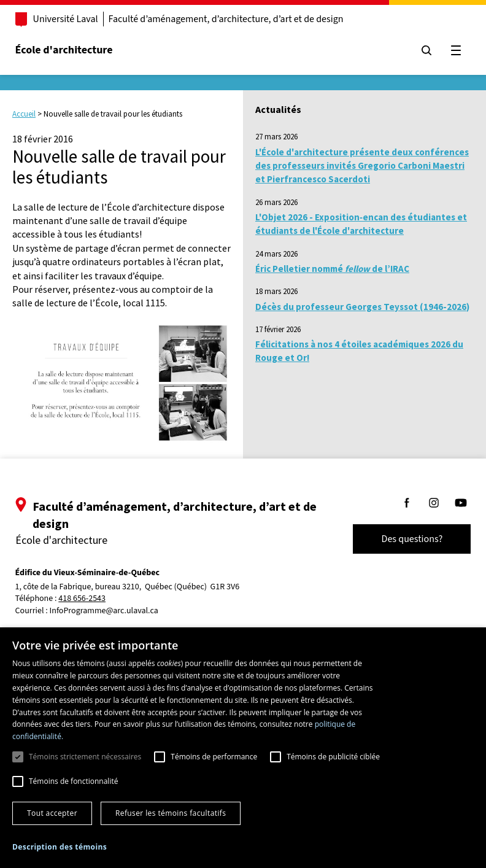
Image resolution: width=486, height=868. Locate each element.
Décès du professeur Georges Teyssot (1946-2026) (362, 307)
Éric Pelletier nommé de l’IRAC (332, 269)
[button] (60, 847)
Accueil (24, 114)
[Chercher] (420, 50)
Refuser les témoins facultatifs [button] (171, 813)
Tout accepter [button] (52, 813)
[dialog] (243, 748)
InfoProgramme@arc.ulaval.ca (111, 611)
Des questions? (405, 539)
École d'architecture (71, 50)
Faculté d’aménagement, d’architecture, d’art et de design (233, 19)
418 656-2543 (89, 599)
